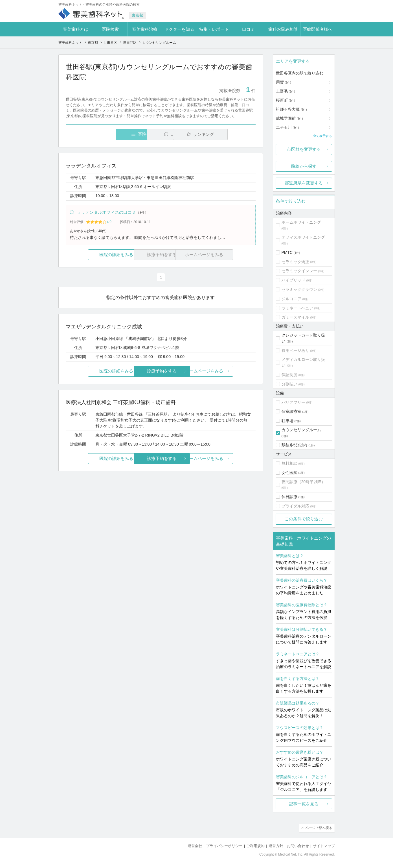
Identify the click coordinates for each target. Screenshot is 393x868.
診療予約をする (161, 371)
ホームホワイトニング (301, 222)
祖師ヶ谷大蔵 (291, 109)
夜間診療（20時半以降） (304, 482)
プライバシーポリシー (224, 846)
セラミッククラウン (299, 289)
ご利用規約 (255, 846)
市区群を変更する (304, 149)
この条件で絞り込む (304, 519)
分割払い (289, 384)
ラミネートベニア (297, 308)
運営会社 (195, 846)
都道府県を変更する (304, 183)
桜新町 (286, 100)
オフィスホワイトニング (303, 237)
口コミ (248, 29)
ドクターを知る (179, 29)
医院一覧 (104, 134)
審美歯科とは (76, 29)
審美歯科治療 (145, 29)
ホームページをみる (224, 371)
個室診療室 (291, 411)
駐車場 (287, 421)
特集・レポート (214, 29)
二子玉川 (287, 127)
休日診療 (289, 497)
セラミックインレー (299, 271)
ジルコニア (291, 299)
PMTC (287, 252)
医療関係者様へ (318, 29)
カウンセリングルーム (301, 430)
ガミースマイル (295, 317)
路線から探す (304, 166)
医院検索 (110, 29)
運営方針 (276, 846)
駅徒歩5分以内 (295, 445)
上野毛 (286, 91)
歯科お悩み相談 (283, 29)
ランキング (223, 134)
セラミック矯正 (295, 262)
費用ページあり (295, 350)
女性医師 (289, 473)
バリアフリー (293, 402)
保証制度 (289, 375)
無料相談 (289, 463)
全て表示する (322, 136)
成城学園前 (289, 118)
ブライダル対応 (295, 506)
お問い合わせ (298, 846)
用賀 (284, 82)
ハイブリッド (293, 280)
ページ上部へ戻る (319, 828)
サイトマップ (324, 846)
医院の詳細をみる (97, 255)
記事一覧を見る (304, 804)
